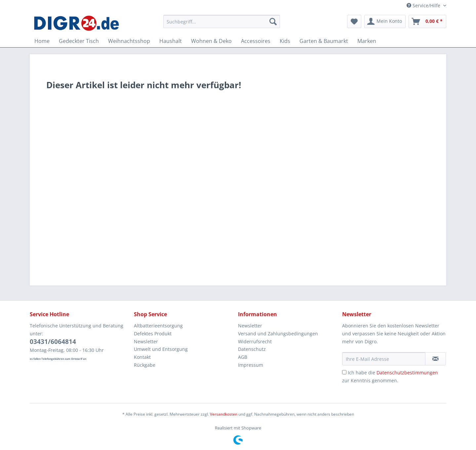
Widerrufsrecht (255, 341)
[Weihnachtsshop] (129, 41)
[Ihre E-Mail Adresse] (384, 359)
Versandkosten (224, 414)
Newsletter (146, 341)
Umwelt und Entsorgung (161, 349)
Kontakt (142, 357)
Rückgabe (145, 365)
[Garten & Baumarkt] (324, 41)
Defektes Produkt (153, 334)
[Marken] (367, 41)
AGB (243, 357)
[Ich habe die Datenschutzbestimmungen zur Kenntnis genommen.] (344, 372)
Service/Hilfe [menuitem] (424, 5)
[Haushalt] (171, 41)
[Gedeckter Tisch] (79, 41)
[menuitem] (222, 25)
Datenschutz (252, 349)
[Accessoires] (256, 41)
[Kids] (285, 41)
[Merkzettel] (354, 21)
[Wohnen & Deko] (211, 41)
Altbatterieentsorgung (158, 326)
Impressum (251, 365)
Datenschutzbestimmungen (407, 373)
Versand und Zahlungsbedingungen (278, 334)
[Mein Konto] (385, 21)
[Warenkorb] (427, 21)
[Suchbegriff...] (222, 21)
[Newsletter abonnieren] (436, 359)
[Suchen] (273, 21)
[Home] (42, 41)
